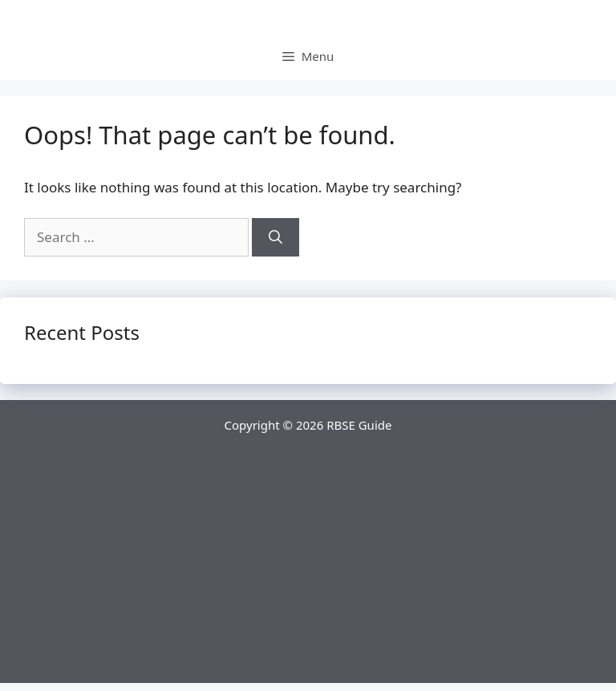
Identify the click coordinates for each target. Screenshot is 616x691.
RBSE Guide (359, 425)
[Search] (276, 237)
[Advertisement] (308, 571)
